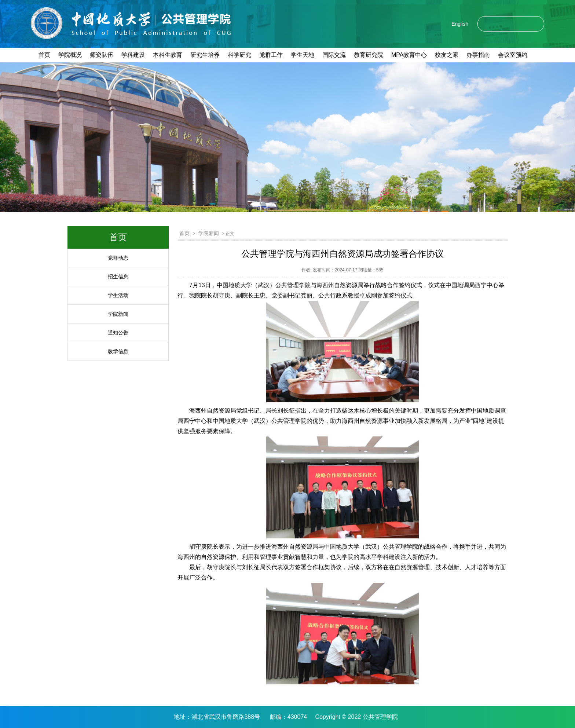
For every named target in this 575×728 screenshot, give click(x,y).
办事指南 (478, 55)
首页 (44, 55)
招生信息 (118, 277)
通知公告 (118, 333)
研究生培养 (205, 55)
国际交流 (334, 55)
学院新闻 (118, 314)
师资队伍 (102, 55)
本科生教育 (168, 55)
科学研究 (239, 55)
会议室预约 (513, 55)
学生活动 (118, 295)
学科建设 (133, 55)
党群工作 (271, 55)
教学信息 (118, 351)
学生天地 (303, 55)
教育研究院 (369, 55)
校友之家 (447, 55)
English (460, 24)
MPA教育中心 (409, 55)
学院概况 (70, 55)
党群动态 (118, 258)
